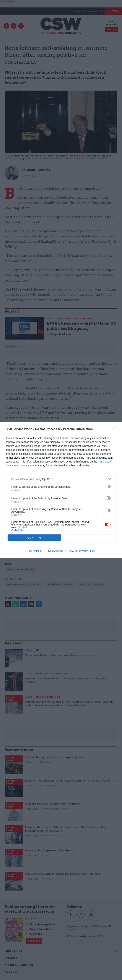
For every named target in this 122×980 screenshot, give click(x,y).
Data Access (55, 551)
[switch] (108, 487)
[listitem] (61, 479)
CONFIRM (34, 538)
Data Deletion (35, 551)
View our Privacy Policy (82, 551)
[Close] (115, 429)
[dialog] (61, 490)
